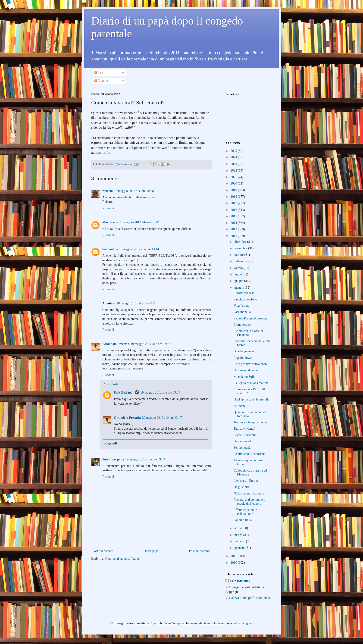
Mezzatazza (110, 222)
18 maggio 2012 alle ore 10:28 (134, 191)
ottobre (239, 255)
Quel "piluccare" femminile (251, 399)
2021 (234, 177)
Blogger (247, 623)
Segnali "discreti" (245, 435)
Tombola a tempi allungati (251, 422)
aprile (238, 528)
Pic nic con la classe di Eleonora (248, 333)
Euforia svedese (244, 293)
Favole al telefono (245, 299)
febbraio (240, 541)
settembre (241, 261)
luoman (219, 623)
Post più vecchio (200, 551)
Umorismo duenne (246, 370)
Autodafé (240, 406)
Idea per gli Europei (247, 481)
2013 (234, 229)
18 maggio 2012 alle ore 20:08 (136, 303)
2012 (234, 236)
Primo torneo (242, 325)
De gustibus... (243, 487)
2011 (234, 556)
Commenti (103, 81)
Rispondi (108, 208)
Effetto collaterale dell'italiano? (245, 512)
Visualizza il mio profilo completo (248, 598)
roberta (108, 191)
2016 (234, 210)
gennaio (240, 548)
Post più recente (103, 551)
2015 (234, 216)
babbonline (110, 249)
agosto (239, 268)
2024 (234, 157)
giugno (239, 281)
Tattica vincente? (245, 429)
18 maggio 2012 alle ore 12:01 (140, 222)
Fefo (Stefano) (124, 392)
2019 (234, 190)
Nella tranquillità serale (249, 493)
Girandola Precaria (116, 344)
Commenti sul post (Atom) (123, 559)
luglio (238, 274)
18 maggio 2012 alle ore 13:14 (139, 249)
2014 (234, 223)
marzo (239, 535)
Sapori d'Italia (243, 520)
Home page (151, 551)
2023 (234, 164)
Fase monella (242, 312)
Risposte (113, 384)
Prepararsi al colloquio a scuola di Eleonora (249, 502)
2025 (234, 151)
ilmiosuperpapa (113, 459)
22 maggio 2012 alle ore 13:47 (162, 418)
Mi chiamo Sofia (244, 377)
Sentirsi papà (242, 448)
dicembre (241, 242)
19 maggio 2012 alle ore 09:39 (145, 459)
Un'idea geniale (244, 351)
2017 (234, 203)
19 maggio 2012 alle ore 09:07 (160, 392)
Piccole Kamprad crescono (251, 318)
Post (99, 73)
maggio (240, 288)
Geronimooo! (242, 441)
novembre (241, 248)
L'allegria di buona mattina (251, 383)
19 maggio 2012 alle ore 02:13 (150, 344)
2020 (234, 183)
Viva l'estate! (242, 306)
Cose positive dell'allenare (251, 364)
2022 (234, 170)
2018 (234, 197)
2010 (234, 563)
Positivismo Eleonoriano (250, 454)
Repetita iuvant (243, 358)
